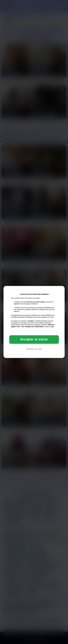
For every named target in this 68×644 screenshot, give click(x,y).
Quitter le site (34, 349)
